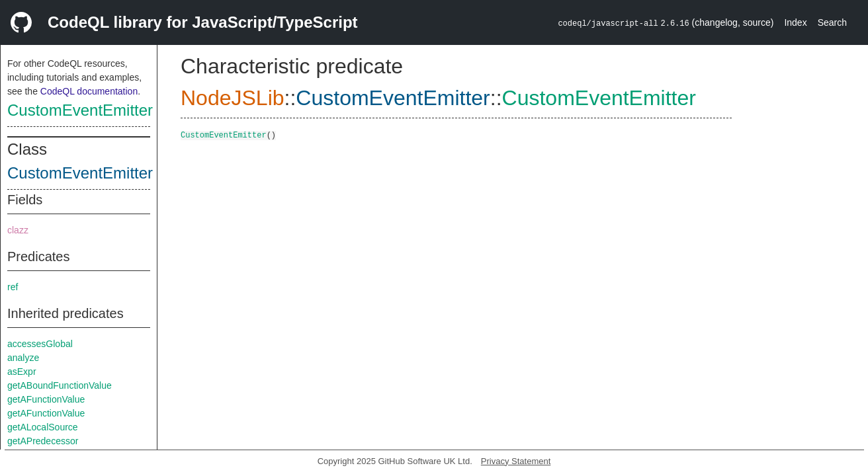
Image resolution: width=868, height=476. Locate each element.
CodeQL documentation (89, 91)
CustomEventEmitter (80, 110)
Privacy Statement (516, 461)
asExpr (22, 372)
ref (13, 287)
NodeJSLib (233, 98)
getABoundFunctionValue (60, 385)
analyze (23, 358)
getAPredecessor (43, 441)
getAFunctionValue (46, 399)
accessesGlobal (40, 344)
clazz (18, 230)
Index (795, 22)
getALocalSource (43, 427)
